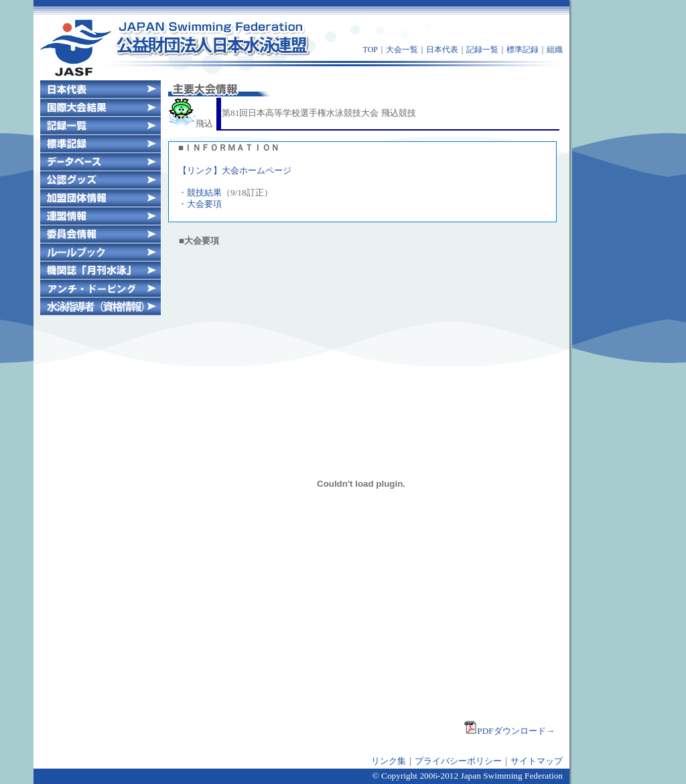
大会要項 (204, 204)
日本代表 (442, 50)
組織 (555, 50)
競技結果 (204, 192)
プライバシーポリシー (458, 761)
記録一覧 (482, 50)
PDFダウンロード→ (509, 731)
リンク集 (389, 761)
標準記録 (523, 50)
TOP (370, 50)
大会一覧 (402, 50)
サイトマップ (537, 761)
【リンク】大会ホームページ (235, 170)
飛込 (191, 124)
